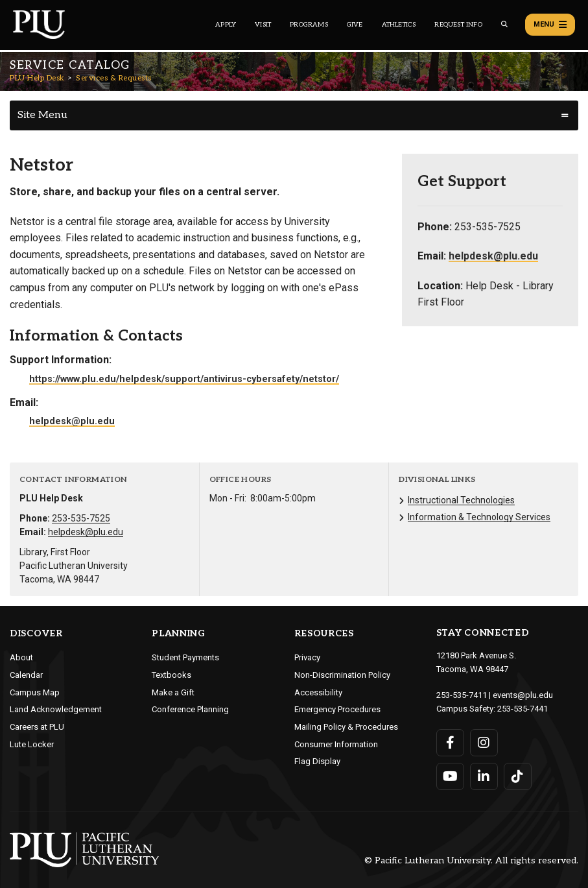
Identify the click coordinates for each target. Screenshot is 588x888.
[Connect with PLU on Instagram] (484, 743)
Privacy (307, 657)
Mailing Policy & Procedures (346, 727)
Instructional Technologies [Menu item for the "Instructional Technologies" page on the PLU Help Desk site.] (461, 500)
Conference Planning (190, 709)
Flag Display (317, 761)
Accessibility (318, 692)
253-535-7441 (523, 709)
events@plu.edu (523, 695)
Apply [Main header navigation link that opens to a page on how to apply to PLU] (226, 25)
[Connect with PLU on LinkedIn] (484, 776)
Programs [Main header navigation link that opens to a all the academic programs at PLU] (309, 25)
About (21, 657)
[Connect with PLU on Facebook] (450, 743)
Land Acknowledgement (56, 709)
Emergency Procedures (337, 709)
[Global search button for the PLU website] (504, 24)
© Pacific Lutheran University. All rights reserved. (471, 861)
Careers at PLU (37, 727)
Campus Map (35, 692)
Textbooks (171, 675)
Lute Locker (32, 744)
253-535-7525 (81, 518)
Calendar (26, 675)
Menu (550, 25)
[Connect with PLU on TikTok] (518, 776)
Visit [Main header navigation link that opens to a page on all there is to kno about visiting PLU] (263, 25)
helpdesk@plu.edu (72, 421)
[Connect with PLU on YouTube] (450, 776)
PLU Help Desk (37, 78)
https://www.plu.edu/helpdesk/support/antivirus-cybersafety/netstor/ (184, 379)
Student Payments (185, 657)
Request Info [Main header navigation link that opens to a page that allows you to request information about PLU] (458, 25)
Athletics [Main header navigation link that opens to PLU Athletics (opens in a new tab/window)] (399, 25)
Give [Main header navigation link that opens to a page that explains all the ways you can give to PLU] (355, 25)
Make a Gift (173, 692)
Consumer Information (336, 744)
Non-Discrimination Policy (342, 675)
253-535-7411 (462, 695)
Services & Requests (114, 78)
